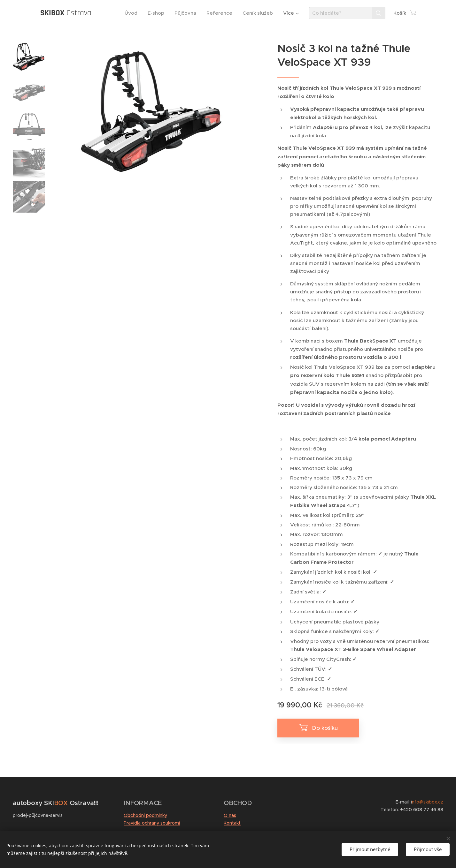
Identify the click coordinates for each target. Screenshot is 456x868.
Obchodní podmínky (145, 815)
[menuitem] (133, 13)
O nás (230, 815)
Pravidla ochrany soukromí (152, 823)
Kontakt (232, 823)
